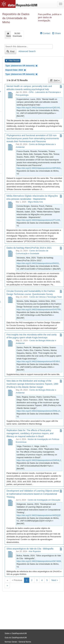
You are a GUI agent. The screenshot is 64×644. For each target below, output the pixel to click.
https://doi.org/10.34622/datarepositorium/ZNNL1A (38, 411)
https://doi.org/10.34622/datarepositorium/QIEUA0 (38, 108)
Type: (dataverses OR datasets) (21, 66)
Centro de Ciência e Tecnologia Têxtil (46, 297)
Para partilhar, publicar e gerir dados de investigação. (50, 17)
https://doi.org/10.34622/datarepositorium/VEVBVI (38, 362)
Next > (55, 580)
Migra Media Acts (35, 202)
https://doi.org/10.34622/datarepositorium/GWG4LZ (39, 460)
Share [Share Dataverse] (56, 33)
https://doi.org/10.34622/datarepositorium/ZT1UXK (38, 220)
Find (10, 51)
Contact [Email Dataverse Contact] (45, 33)
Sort (55, 80)
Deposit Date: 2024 (16, 70)
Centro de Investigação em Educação (44, 500)
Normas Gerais (11, 642)
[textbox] (29, 47)
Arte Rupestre (35, 551)
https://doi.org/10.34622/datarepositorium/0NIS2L (38, 263)
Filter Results (13, 61)
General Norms (25, 642)
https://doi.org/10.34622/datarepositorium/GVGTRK (39, 310)
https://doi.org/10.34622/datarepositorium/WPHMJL (39, 168)
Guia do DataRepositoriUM (16, 638)
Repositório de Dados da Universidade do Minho (16, 18)
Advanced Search (27, 51)
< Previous (17, 580)
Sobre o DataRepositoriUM (16, 633)
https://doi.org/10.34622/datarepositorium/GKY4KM (39, 561)
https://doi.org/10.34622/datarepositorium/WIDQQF (39, 515)
